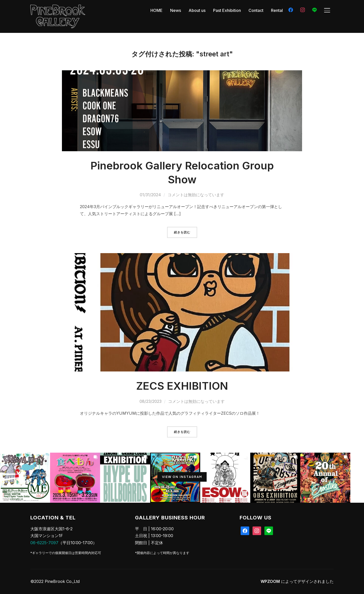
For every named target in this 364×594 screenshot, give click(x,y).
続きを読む (182, 232)
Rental (277, 10)
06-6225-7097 (44, 543)
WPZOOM (270, 581)
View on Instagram (182, 477)
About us (197, 10)
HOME (156, 10)
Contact (256, 10)
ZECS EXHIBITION (182, 386)
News (176, 10)
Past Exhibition (227, 10)
